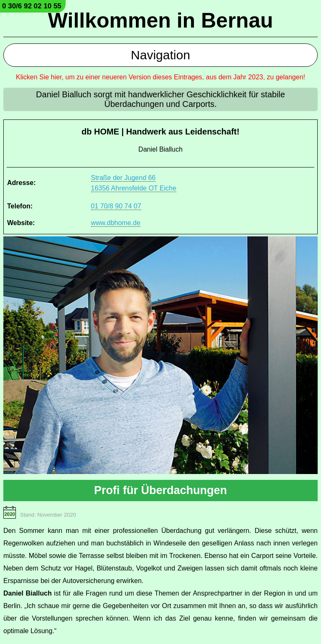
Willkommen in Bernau (161, 20)
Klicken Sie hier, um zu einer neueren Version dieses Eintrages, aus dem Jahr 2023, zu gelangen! (160, 77)
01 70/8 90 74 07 (116, 206)
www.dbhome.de (116, 223)
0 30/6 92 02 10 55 (32, 6)
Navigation (160, 55)
